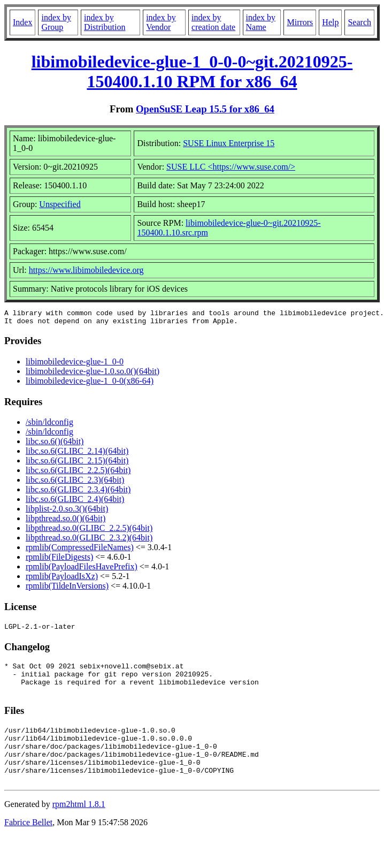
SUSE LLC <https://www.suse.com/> (231, 167)
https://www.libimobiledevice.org (86, 270)
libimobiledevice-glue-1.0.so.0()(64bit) (93, 374)
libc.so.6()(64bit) (55, 444)
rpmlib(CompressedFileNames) (80, 550)
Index (22, 22)
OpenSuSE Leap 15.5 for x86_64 (205, 109)
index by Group (56, 22)
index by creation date (213, 22)
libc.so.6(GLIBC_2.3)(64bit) (75, 483)
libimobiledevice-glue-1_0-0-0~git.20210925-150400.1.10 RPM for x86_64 (192, 71)
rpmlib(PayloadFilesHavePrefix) (82, 570)
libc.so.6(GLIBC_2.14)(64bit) (77, 454)
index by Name (261, 22)
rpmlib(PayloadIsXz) (62, 579)
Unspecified (60, 204)
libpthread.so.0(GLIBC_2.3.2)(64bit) (89, 541)
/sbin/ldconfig (49, 425)
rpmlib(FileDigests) (59, 560)
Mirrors (300, 22)
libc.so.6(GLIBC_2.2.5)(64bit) (78, 473)
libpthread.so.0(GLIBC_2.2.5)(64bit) (89, 531)
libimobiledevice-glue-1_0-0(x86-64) (90, 384)
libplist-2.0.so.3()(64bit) (67, 512)
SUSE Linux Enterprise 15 (229, 143)
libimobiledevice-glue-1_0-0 (75, 365)
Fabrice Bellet (28, 845)
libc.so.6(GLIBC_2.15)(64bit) (77, 464)
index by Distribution (105, 22)
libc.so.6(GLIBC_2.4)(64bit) (75, 502)
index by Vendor (161, 22)
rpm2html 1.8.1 (79, 827)
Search (359, 22)
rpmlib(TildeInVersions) (67, 589)
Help (330, 22)
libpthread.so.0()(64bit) (66, 521)
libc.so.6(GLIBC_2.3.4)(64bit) (78, 493)
